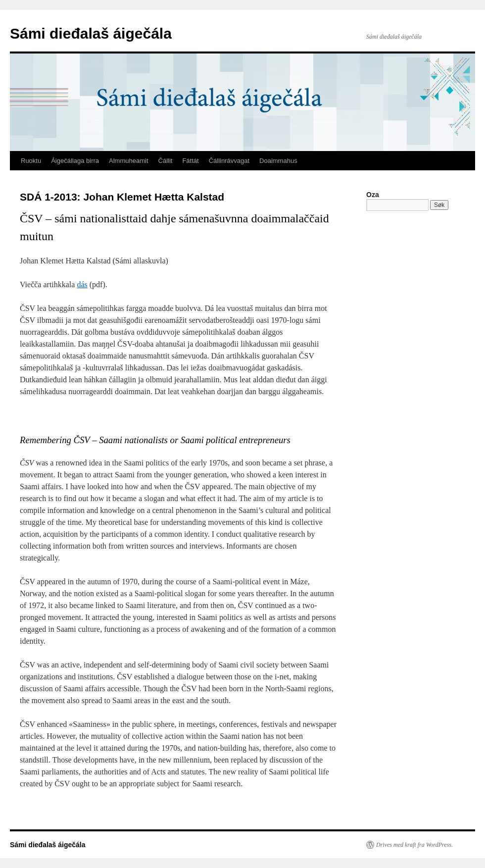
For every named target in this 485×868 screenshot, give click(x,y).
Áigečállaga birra (75, 161)
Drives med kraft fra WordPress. (414, 845)
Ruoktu (31, 161)
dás (82, 284)
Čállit (166, 161)
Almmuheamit (128, 161)
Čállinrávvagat (229, 161)
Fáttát (190, 161)
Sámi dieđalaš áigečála (91, 33)
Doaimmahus (278, 161)
